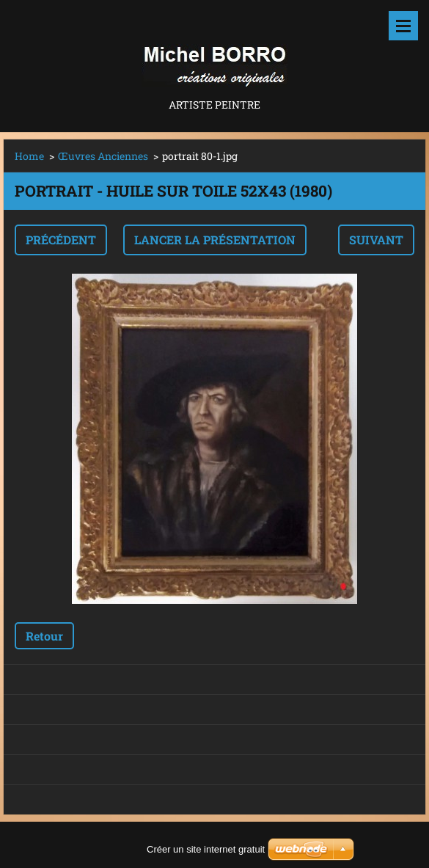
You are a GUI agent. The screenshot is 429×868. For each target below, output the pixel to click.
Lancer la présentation (215, 240)
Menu (403, 26)
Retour (44, 636)
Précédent (61, 240)
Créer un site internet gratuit (206, 849)
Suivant (376, 240)
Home (29, 156)
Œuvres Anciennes (103, 156)
